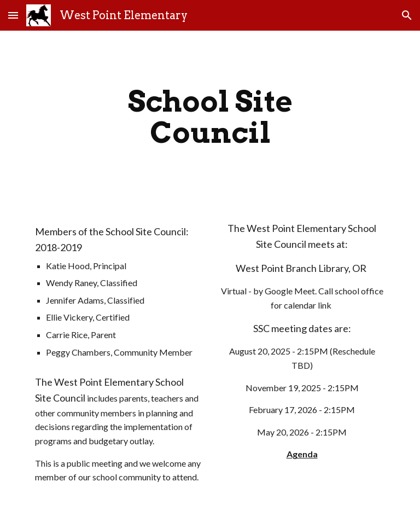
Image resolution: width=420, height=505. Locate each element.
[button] (13, 15)
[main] (210, 117)
